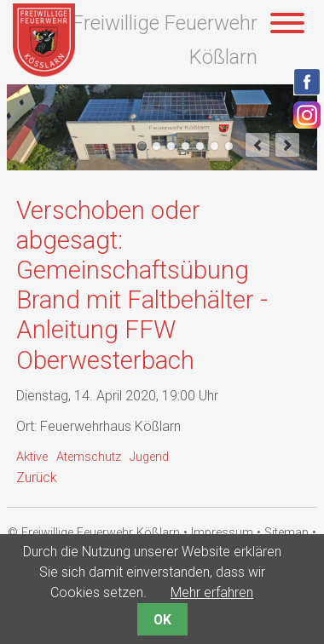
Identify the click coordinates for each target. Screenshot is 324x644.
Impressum (222, 533)
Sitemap (286, 533)
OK (162, 620)
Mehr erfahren (212, 592)
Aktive (32, 457)
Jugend (149, 457)
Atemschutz (89, 457)
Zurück (37, 477)
